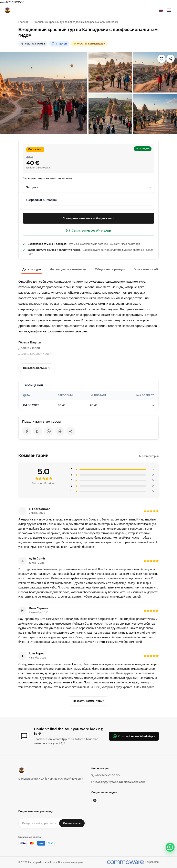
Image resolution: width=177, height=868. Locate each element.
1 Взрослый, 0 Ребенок (42, 200)
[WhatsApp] (49, 431)
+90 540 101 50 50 (106, 775)
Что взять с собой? (149, 269)
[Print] (60, 431)
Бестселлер (35, 149)
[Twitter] (38, 431)
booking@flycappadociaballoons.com (118, 782)
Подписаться (72, 823)
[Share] (170, 59)
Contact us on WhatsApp (134, 736)
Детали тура (32, 269)
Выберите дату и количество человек (47, 178)
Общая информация (110, 269)
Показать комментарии (88, 701)
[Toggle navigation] (169, 10)
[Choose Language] (161, 10)
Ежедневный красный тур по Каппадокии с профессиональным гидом (75, 22)
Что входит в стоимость (68, 269)
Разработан (152, 862)
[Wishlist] (162, 59)
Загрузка (32, 187)
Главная (23, 22)
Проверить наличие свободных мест (89, 218)
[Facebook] (27, 431)
